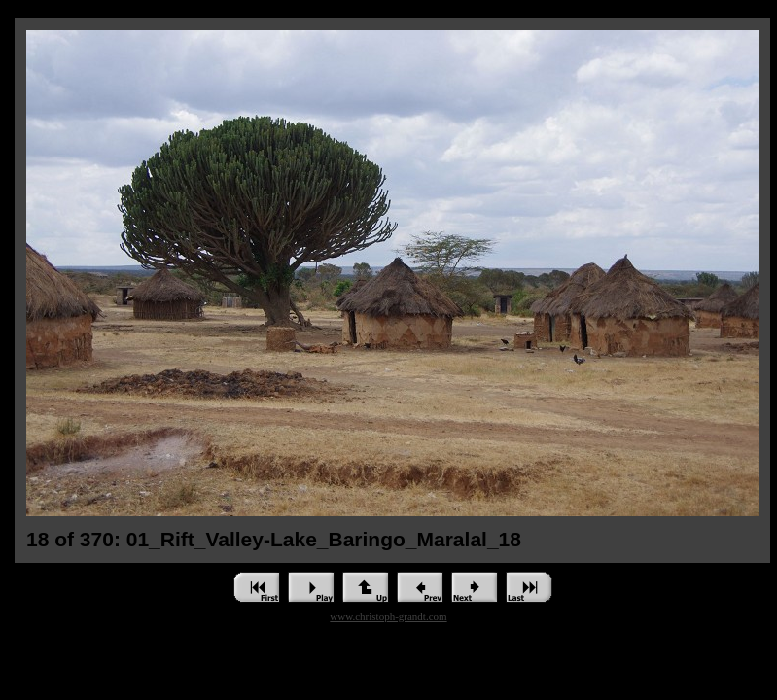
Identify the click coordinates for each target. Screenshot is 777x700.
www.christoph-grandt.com (388, 616)
